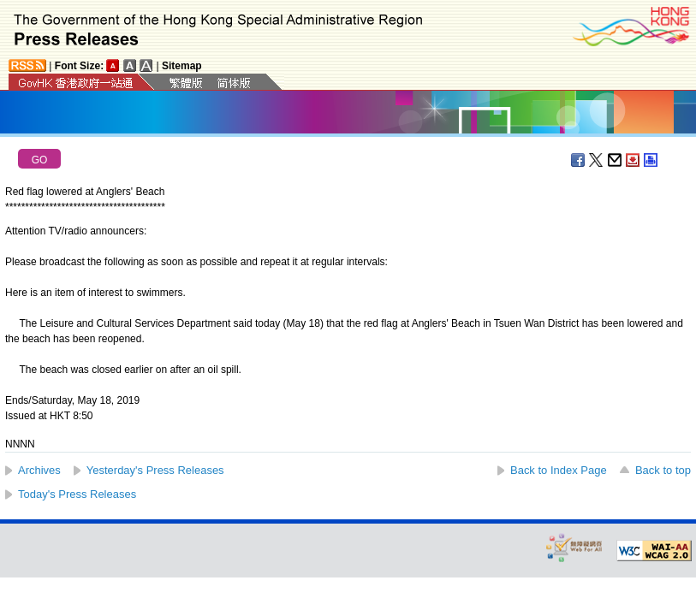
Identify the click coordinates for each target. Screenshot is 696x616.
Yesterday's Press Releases (155, 470)
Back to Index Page (559, 470)
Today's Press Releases (77, 494)
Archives (39, 470)
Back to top (663, 470)
